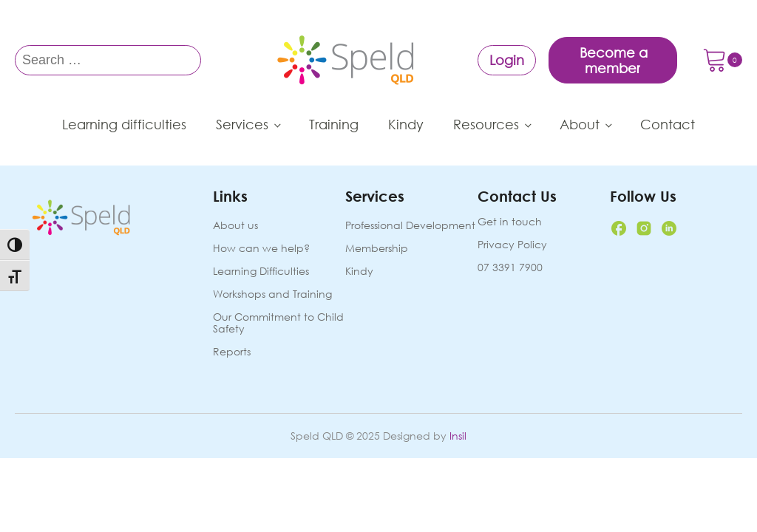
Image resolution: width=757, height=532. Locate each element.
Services (242, 124)
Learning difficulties (124, 124)
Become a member (614, 60)
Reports (232, 352)
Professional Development (410, 226)
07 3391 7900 (510, 267)
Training (334, 124)
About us (235, 226)
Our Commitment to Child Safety (278, 323)
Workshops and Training (272, 294)
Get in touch (510, 222)
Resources (486, 124)
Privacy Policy (512, 245)
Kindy (406, 124)
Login (507, 60)
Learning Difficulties (261, 272)
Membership (377, 249)
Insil (458, 436)
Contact (668, 124)
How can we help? (261, 249)
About (580, 124)
